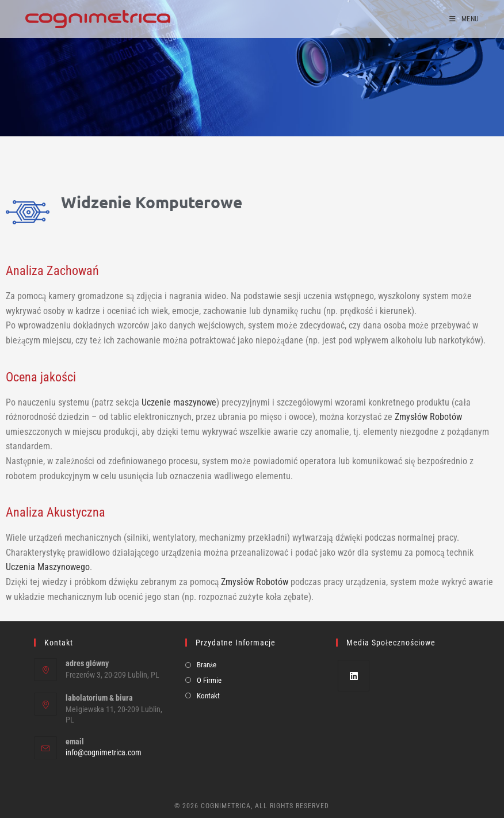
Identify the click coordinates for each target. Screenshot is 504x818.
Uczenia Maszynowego (48, 567)
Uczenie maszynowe (179, 402)
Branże (207, 665)
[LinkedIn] (354, 676)
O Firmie (209, 680)
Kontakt (208, 696)
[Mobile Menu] (464, 19)
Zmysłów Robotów (428, 417)
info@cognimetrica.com (104, 752)
